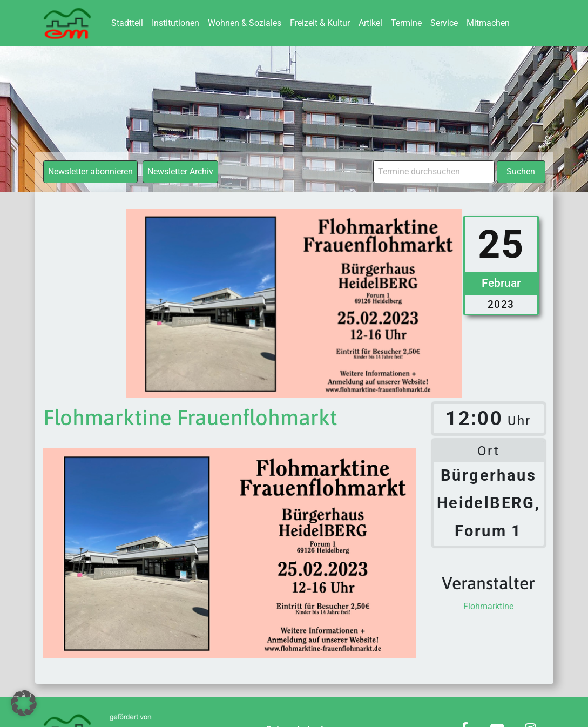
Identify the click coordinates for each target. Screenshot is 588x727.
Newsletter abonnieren (90, 171)
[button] (24, 703)
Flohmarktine (488, 606)
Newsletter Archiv (180, 171)
